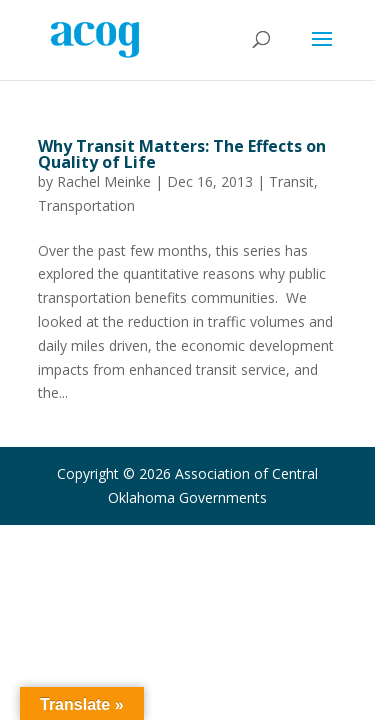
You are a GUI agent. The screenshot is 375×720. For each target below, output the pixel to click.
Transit (291, 181)
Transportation (86, 205)
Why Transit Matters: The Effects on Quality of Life (182, 154)
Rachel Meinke (104, 181)
